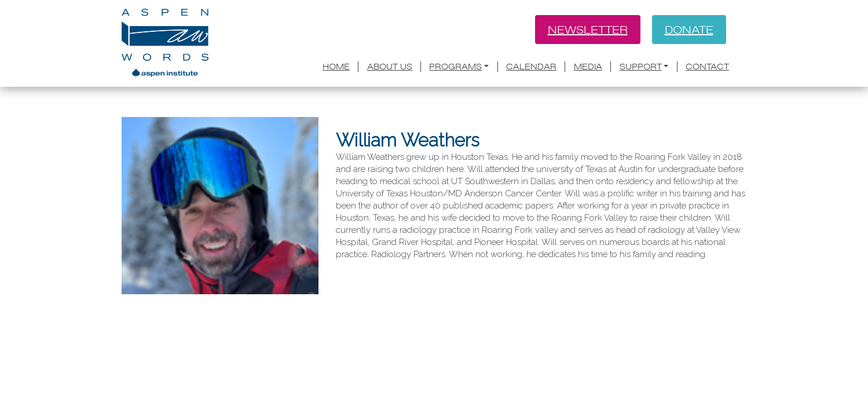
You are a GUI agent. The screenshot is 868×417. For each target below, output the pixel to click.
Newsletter (588, 30)
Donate (689, 30)
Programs (455, 67)
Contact (707, 67)
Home (336, 67)
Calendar (531, 67)
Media (588, 67)
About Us (390, 67)
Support (641, 67)
